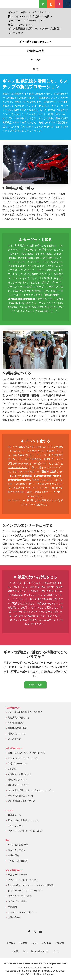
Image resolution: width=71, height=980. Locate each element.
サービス (36, 60)
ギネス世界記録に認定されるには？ (25, 712)
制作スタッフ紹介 (17, 850)
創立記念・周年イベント (20, 774)
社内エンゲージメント (19, 785)
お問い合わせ (36, 685)
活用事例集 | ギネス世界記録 (22, 801)
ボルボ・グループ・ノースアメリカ (44, 287)
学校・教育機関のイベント (21, 796)
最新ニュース (14, 815)
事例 (35, 69)
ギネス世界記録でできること (35, 42)
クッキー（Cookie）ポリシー (22, 912)
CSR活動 (12, 769)
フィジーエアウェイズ (43, 387)
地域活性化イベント (18, 780)
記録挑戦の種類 (36, 51)
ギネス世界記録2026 (18, 845)
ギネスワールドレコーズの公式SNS (25, 831)
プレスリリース (16, 826)
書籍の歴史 (13, 856)
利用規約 (12, 907)
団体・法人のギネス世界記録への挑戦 (29, 17)
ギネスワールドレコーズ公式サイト (28, 12)
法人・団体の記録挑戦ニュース (23, 820)
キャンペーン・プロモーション (25, 21)
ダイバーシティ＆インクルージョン (25, 891)
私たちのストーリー (18, 875)
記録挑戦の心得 (16, 723)
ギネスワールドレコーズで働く (23, 880)
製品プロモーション (19, 25)
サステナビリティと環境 (20, 896)
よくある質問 (14, 739)
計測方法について (17, 734)
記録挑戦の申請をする (19, 718)
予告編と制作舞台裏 (18, 861)
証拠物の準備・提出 (18, 728)
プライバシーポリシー (19, 901)
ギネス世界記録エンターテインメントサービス (31, 790)
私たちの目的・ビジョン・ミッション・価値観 (31, 885)
